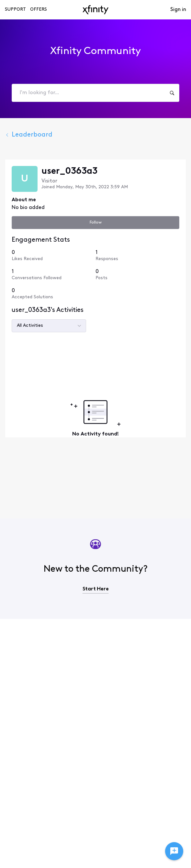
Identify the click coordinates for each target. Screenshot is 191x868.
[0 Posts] (137, 275)
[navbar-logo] (95, 10)
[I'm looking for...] (172, 93)
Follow (96, 222)
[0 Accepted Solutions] (54, 294)
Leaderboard (29, 135)
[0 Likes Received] (54, 255)
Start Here (96, 589)
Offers (39, 10)
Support (15, 10)
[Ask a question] (174, 851)
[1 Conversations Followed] (54, 275)
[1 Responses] (137, 255)
